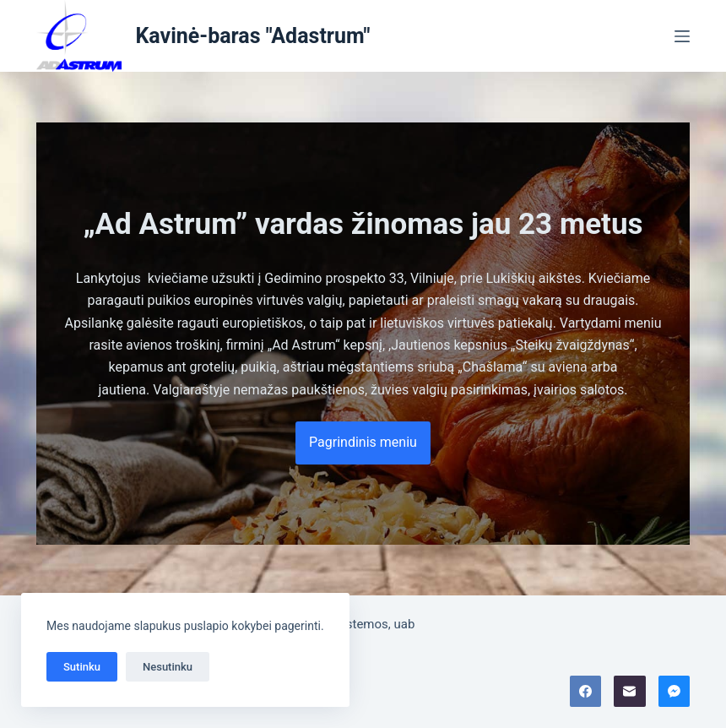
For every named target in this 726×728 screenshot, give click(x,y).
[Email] (630, 692)
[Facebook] (586, 692)
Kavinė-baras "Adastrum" (252, 36)
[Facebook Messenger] (675, 692)
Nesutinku (168, 667)
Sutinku (82, 667)
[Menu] (682, 36)
